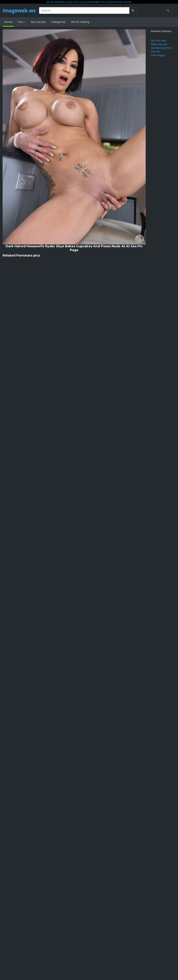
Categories (58, 22)
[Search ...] (84, 10)
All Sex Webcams (56, 2)
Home (8, 22)
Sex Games (38, 22)
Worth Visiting (80, 22)
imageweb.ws (19, 10)
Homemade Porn (96, 2)
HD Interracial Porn (162, 48)
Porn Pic (156, 52)
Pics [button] (21, 22)
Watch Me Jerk (159, 44)
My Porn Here (159, 41)
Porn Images (158, 55)
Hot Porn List (76, 2)
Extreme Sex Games (120, 2)
